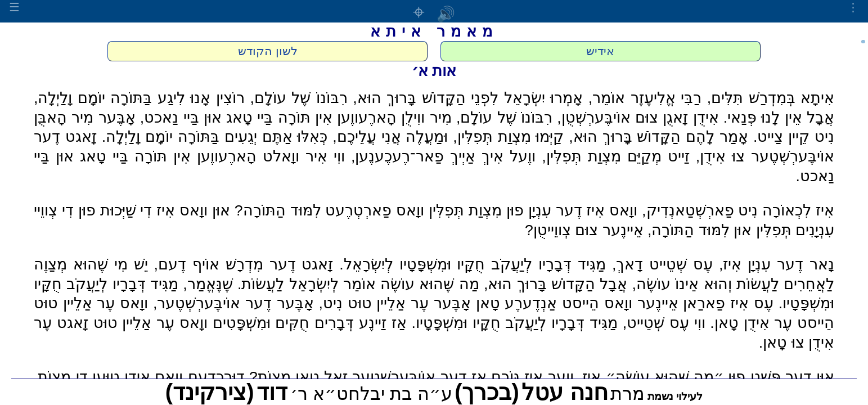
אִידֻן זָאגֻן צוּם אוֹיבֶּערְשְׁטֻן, (638, 118)
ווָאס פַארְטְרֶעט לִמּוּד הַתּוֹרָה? (329, 210)
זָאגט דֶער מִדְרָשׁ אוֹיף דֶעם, (244, 264)
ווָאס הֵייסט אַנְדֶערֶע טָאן (554, 303)
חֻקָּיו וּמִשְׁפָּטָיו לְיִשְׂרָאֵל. (412, 264)
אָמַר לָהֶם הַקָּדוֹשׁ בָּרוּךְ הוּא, (658, 137)
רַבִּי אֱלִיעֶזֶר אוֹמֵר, (645, 98)
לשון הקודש (268, 51)
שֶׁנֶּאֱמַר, (208, 284)
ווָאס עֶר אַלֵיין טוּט (91, 303)
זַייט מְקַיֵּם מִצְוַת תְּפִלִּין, (615, 156)
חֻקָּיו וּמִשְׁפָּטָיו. (456, 323)
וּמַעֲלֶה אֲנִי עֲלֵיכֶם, (390, 137)
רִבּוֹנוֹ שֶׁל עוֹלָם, (298, 98)
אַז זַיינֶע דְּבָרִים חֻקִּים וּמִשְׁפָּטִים (310, 323)
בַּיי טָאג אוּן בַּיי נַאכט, (207, 118)
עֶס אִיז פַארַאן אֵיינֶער (705, 303)
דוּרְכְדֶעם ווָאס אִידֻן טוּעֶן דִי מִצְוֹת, (139, 377)
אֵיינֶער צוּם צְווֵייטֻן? (584, 230)
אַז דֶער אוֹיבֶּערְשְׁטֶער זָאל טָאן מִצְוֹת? (368, 377)
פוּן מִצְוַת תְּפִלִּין (476, 210)
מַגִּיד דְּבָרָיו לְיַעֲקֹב (548, 264)
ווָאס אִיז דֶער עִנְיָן (583, 210)
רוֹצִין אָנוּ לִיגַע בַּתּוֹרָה (177, 98)
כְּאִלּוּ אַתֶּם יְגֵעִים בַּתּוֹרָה (253, 137)
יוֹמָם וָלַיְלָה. (137, 137)
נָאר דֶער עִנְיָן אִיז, (777, 264)
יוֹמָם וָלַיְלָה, (69, 98)
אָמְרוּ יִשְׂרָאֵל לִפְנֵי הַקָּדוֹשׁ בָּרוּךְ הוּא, (468, 98)
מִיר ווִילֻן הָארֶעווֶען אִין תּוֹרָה (365, 118)
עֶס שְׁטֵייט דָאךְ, (662, 264)
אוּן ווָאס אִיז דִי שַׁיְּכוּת (165, 210)
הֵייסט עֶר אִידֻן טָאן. (772, 323)
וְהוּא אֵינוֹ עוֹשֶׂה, (682, 284)
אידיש (600, 51)
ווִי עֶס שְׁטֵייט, (664, 323)
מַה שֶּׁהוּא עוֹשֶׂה (430, 284)
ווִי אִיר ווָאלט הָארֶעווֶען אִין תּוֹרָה (240, 156)
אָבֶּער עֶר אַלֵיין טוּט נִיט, (395, 303)
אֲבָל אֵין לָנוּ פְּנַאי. (779, 118)
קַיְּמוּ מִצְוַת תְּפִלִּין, (508, 137)
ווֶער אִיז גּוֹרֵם (532, 377)
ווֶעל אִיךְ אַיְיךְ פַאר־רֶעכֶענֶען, (443, 156)
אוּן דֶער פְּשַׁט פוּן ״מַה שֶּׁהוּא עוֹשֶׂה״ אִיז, (706, 377)
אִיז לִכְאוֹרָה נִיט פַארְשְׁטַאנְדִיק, (738, 210)
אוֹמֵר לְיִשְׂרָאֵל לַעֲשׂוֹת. (307, 284)
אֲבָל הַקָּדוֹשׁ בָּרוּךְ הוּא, (556, 284)
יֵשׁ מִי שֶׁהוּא (111, 264)
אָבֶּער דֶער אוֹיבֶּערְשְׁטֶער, (233, 303)
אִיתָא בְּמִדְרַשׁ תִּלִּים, (771, 98)
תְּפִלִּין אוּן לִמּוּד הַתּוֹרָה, (719, 230)
